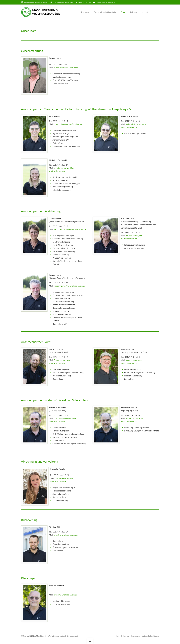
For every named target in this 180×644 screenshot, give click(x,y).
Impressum (135, 636)
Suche (118, 636)
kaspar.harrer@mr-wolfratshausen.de (70, 286)
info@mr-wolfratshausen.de (66, 67)
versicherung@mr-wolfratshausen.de (70, 229)
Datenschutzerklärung (150, 636)
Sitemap (126, 636)
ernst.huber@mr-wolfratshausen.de (69, 124)
